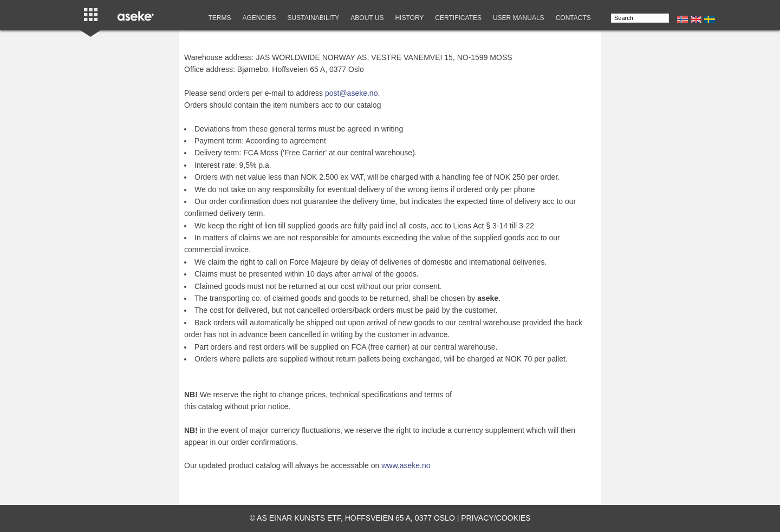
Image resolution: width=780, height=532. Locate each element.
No (682, 19)
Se (710, 19)
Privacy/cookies (496, 518)
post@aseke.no (352, 93)
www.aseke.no (406, 465)
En (696, 19)
